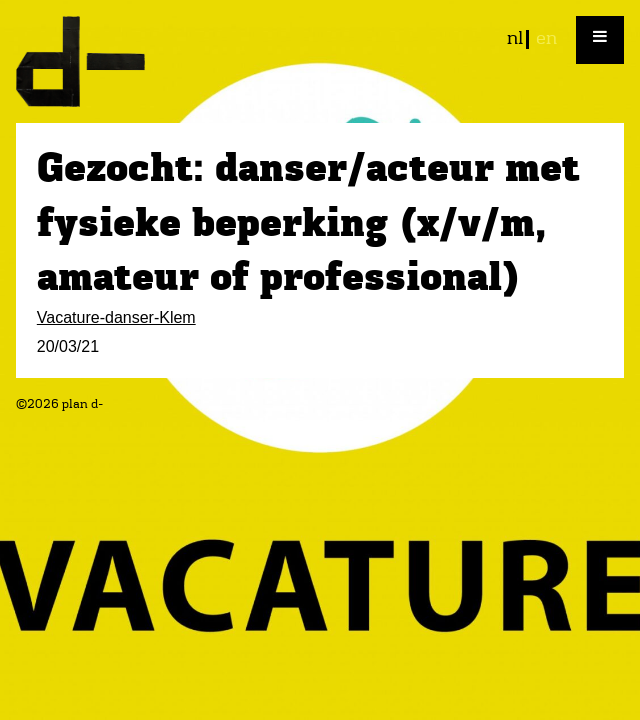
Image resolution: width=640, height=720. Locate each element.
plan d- (320, 61)
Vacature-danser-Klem (116, 317)
